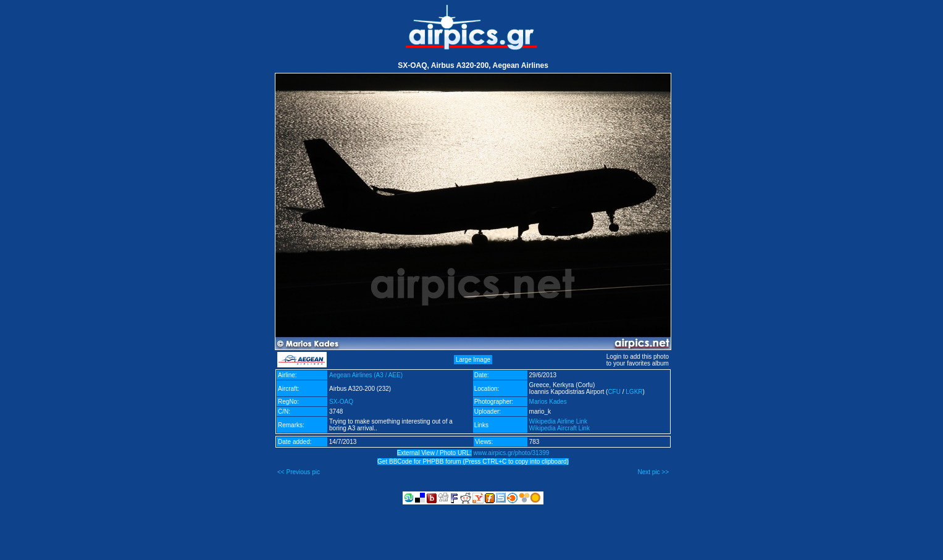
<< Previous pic (299, 472)
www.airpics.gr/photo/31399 (511, 453)
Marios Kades (548, 402)
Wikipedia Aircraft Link (560, 428)
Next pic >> (653, 472)
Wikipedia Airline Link (559, 421)
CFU (614, 392)
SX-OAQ (341, 402)
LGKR (634, 392)
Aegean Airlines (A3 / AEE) (366, 375)
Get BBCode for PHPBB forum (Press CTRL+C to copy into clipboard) (473, 462)
